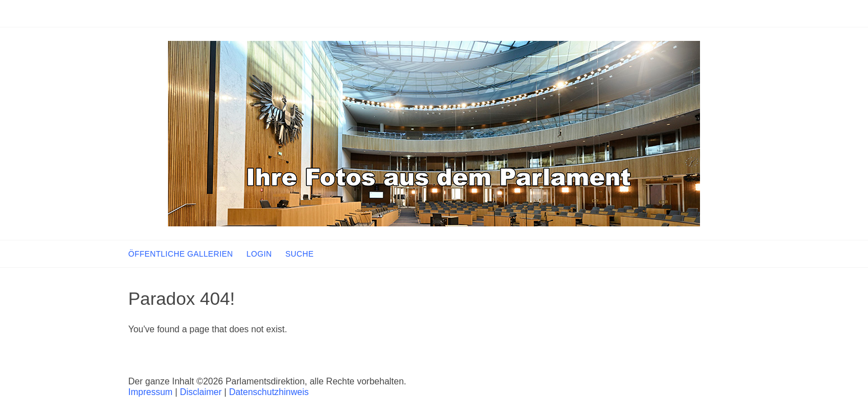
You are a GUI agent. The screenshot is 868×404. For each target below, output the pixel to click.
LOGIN (259, 254)
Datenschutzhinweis (269, 392)
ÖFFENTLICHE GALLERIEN (181, 254)
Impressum (150, 392)
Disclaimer (201, 392)
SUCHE (299, 254)
